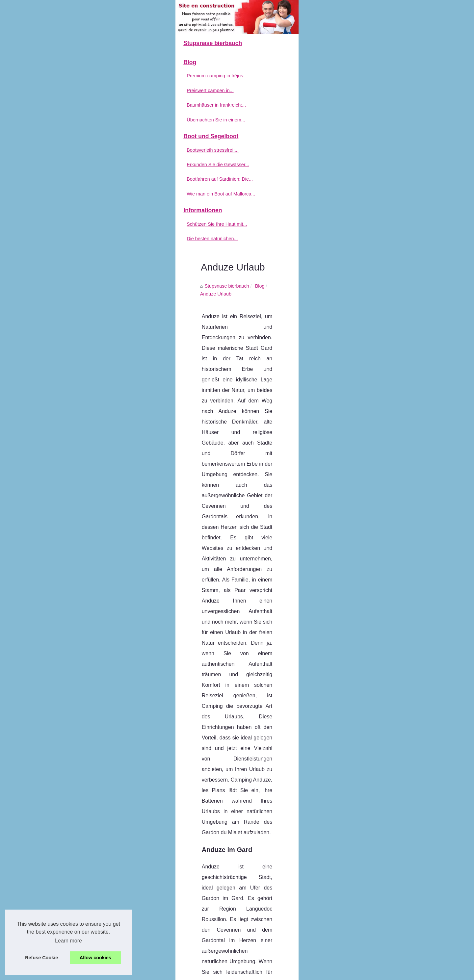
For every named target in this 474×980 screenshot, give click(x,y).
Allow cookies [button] (95, 958)
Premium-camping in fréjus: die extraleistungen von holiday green (251, 846)
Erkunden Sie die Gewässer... (79, 239)
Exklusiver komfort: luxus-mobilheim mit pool (229, 902)
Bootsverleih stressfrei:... (74, 225)
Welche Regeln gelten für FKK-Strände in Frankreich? (197, 810)
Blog (200, 155)
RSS (187, 973)
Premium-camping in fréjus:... (79, 151)
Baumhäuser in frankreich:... (77, 180)
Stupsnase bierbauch (167, 155)
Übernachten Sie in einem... (77, 194)
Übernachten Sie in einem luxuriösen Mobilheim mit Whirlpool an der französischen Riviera (278, 880)
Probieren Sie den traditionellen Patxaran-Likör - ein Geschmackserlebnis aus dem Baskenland (282, 930)
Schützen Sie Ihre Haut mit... (78, 299)
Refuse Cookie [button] (41, 958)
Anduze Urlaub (226, 155)
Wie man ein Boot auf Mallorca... (82, 269)
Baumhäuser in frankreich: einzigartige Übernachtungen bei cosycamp (256, 868)
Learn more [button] (68, 941)
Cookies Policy (166, 973)
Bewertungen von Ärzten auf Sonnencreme (384, 807)
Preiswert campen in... (71, 165)
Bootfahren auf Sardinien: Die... (81, 254)
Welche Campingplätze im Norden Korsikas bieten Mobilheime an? (253, 891)
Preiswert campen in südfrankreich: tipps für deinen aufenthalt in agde (256, 857)
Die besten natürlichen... (73, 314)
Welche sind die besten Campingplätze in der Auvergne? (242, 941)
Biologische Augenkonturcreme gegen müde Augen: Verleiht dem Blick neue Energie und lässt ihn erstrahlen (285, 916)
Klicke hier (339, 627)
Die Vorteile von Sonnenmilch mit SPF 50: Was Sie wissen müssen (253, 952)
